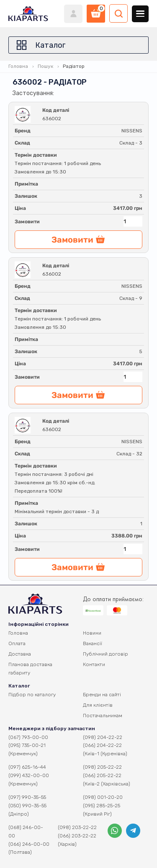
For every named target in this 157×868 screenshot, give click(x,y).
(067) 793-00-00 (28, 737)
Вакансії (93, 643)
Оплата (17, 643)
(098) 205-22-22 (102, 767)
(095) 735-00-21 (27, 745)
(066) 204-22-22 (102, 745)
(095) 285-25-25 (102, 806)
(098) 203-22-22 (77, 827)
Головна (18, 66)
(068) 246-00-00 (26, 832)
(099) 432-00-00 (29, 775)
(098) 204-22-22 (103, 737)
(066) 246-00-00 (29, 844)
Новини (92, 633)
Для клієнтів (98, 705)
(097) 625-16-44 (27, 767)
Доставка (20, 654)
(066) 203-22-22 (77, 836)
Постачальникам (103, 716)
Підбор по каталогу (32, 695)
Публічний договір (106, 654)
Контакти (94, 664)
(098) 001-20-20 (103, 797)
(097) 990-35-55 (27, 797)
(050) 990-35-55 (27, 806)
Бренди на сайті (102, 695)
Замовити (27, 222)
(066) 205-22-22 (102, 775)
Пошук (45, 66)
